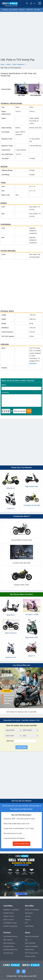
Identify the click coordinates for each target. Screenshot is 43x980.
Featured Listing (9, 946)
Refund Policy (29, 950)
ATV (26, 923)
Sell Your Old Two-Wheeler (21, 801)
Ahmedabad (7, 923)
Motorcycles (29, 913)
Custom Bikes (29, 926)
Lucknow (11, 920)
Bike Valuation (8, 940)
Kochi (12, 916)
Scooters (28, 916)
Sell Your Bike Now (22, 844)
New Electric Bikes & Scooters (22, 594)
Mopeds (28, 920)
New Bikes (37, 10)
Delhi (5, 920)
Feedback (35, 946)
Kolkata (6, 926)
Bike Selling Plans (9, 943)
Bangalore (7, 910)
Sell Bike (5, 10)
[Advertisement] (21, 35)
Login (33, 3)
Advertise (32, 943)
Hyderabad (15, 910)
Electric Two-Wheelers (32, 910)
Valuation (22, 10)
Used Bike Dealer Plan (10, 950)
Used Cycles (14, 926)
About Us (28, 937)
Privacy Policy (34, 953)
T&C (26, 953)
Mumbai (6, 913)
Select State (27, 3)
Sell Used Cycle (8, 953)
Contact (28, 946)
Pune (12, 913)
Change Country (30, 956)
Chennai (6, 916)
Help (26, 943)
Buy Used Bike (13, 10)
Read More (33, 363)
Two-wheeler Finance (10, 937)
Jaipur (15, 923)
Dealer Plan (29, 10)
